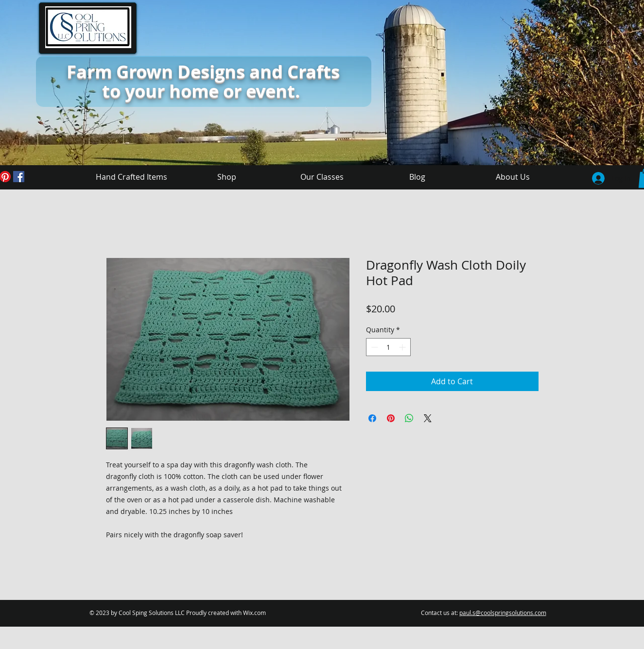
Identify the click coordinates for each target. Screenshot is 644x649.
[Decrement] (374, 347)
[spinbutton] (388, 347)
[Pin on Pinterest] (391, 418)
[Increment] (403, 347)
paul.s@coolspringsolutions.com (503, 613)
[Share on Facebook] (372, 418)
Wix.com (254, 613)
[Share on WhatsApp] (409, 418)
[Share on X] (428, 418)
